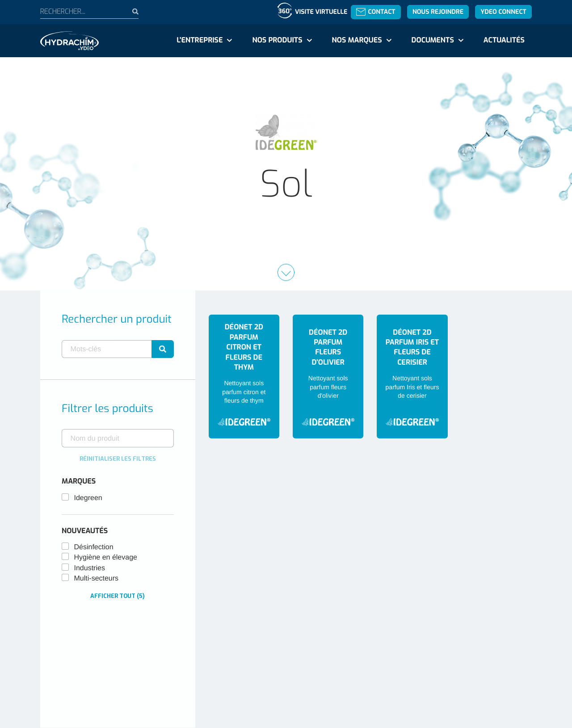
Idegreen (88, 498)
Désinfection (94, 547)
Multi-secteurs (97, 579)
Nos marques (357, 40)
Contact (376, 12)
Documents (433, 40)
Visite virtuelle (321, 12)
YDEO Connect (503, 12)
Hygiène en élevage (106, 558)
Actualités (504, 40)
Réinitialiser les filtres (118, 459)
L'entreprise (200, 40)
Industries (90, 568)
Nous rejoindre (438, 12)
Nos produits (277, 40)
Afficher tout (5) (118, 596)
